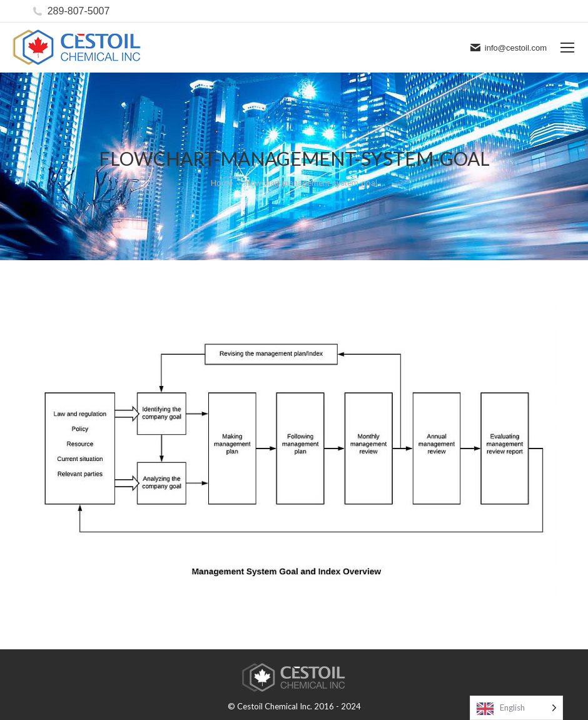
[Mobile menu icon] (567, 48)
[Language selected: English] (516, 708)
